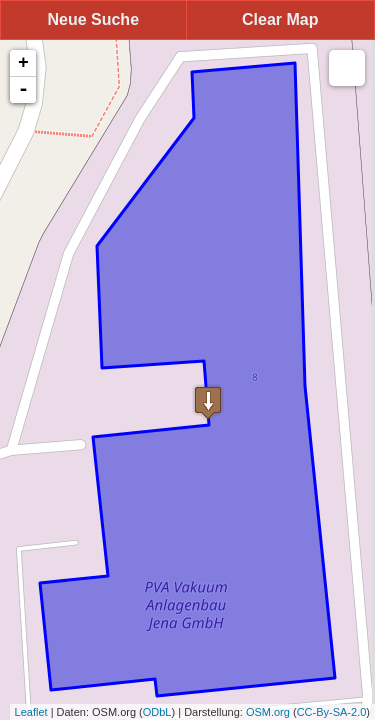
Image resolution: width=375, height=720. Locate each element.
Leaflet (31, 712)
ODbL (157, 712)
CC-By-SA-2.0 (332, 712)
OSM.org (268, 712)
